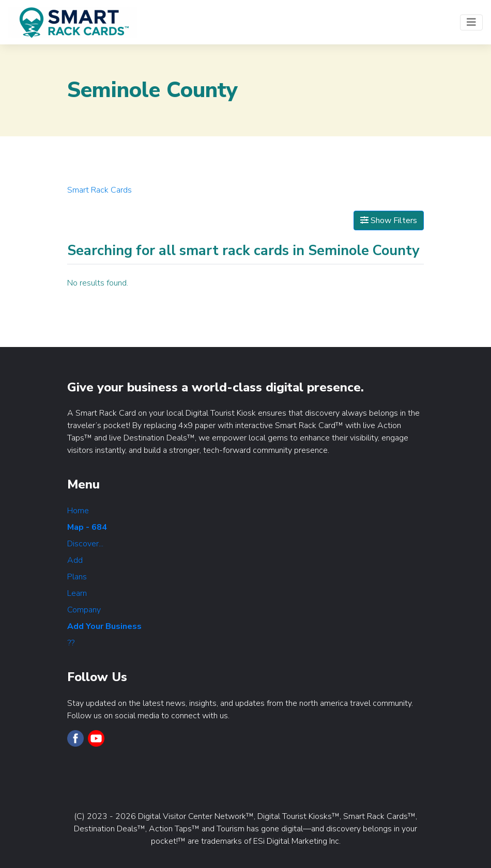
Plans (77, 577)
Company (84, 610)
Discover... (85, 544)
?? (71, 643)
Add (75, 560)
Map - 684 (87, 527)
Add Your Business (104, 626)
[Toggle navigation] (471, 22)
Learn (77, 593)
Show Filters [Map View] (389, 220)
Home (78, 511)
